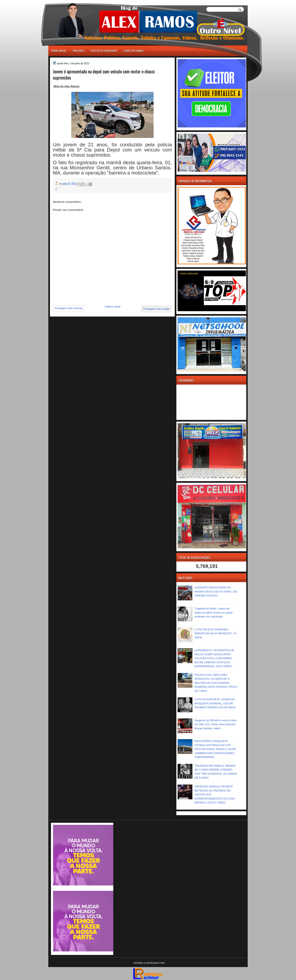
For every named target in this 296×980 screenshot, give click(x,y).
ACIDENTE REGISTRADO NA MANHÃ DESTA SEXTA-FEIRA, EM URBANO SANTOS (216, 592)
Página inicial (59, 51)
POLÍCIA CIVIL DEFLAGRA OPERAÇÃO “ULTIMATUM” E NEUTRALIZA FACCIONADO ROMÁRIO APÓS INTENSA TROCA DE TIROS (216, 683)
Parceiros (78, 51)
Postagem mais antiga (156, 309)
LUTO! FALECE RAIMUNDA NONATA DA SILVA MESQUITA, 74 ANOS (215, 633)
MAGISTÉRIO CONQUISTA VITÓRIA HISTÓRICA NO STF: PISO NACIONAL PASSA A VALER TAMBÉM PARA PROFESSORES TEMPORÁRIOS (215, 749)
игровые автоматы (67, 2)
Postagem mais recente (69, 308)
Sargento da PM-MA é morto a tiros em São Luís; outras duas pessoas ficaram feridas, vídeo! (215, 724)
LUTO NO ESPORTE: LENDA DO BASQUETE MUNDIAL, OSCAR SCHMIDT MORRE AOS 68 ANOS (215, 703)
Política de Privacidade (104, 51)
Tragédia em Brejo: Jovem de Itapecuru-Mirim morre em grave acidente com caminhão (214, 612)
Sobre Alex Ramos (134, 51)
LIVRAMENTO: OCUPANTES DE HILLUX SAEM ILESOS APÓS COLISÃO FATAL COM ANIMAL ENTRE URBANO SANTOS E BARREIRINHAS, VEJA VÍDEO (214, 658)
